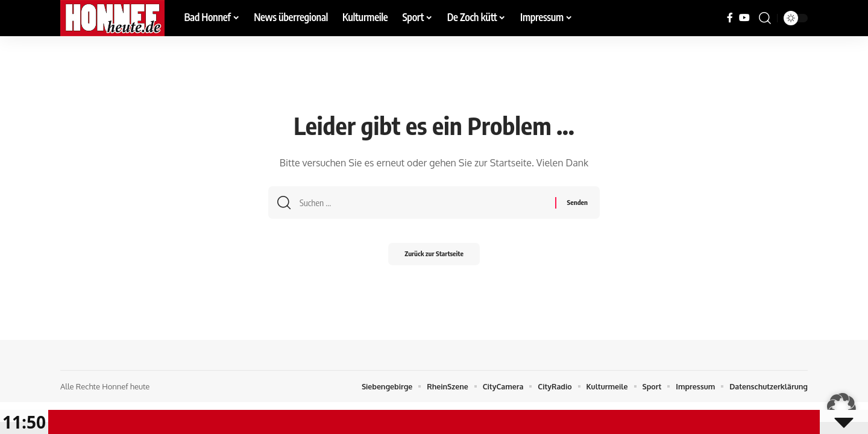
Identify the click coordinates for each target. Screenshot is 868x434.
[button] (765, 18)
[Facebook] (730, 18)
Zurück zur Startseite (434, 258)
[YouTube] (744, 18)
